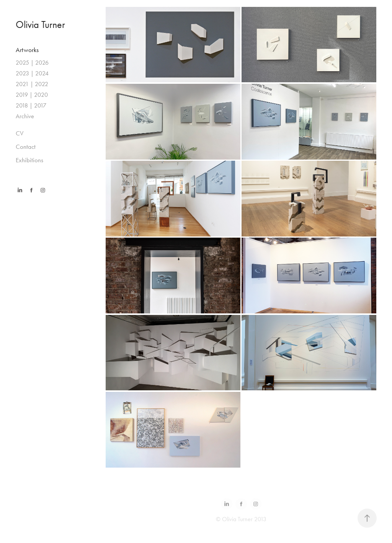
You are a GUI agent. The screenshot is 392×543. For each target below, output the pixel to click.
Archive (25, 116)
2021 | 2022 (32, 84)
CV (20, 133)
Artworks (27, 50)
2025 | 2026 (32, 63)
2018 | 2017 (31, 105)
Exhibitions (29, 160)
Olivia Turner (40, 25)
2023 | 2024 (32, 73)
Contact (26, 147)
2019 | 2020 (32, 95)
